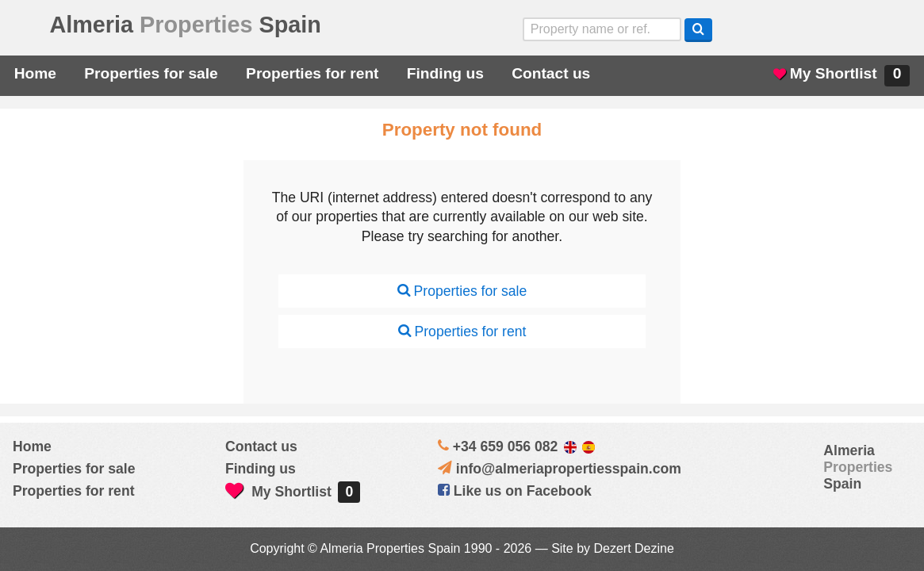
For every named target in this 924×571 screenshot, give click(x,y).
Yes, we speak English (761, 29)
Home (35, 73)
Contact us (551, 73)
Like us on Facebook (515, 491)
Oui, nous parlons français (895, 29)
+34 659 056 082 (506, 446)
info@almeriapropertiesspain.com (569, 469)
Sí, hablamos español (806, 29)
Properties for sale (151, 73)
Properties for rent (312, 73)
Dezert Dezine (633, 548)
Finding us (445, 73)
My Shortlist (842, 76)
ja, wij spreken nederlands (851, 29)
